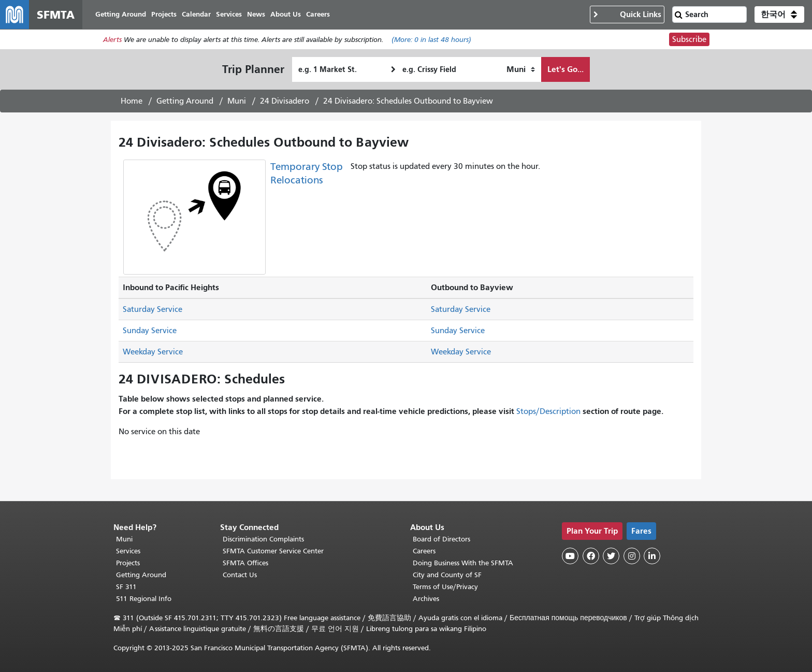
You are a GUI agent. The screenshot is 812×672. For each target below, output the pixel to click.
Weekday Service (153, 352)
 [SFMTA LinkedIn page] (652, 556)
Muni (237, 101)
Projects (128, 563)
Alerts (112, 40)
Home (132, 101)
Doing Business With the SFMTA (463, 563)
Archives (426, 599)
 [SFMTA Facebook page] (591, 556)
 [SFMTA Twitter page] (611, 556)
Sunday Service (150, 331)
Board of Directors (441, 539)
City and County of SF (447, 575)
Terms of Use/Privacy (445, 587)
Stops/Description (548, 411)
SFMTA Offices (245, 563)
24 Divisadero (285, 101)
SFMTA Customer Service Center (273, 551)
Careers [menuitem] (318, 14)
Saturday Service (153, 309)
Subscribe (689, 39)
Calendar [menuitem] (196, 14)
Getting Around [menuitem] (121, 14)
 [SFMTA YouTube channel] (570, 556)
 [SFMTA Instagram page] (632, 556)
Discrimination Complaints (263, 539)
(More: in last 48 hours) (431, 40)
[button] (779, 15)
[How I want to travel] (521, 69)
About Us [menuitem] (286, 14)
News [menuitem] (256, 14)
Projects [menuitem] (164, 14)
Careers (424, 551)
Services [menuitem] (229, 14)
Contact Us (240, 575)
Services (128, 551)
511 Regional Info (144, 599)
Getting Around (185, 101)
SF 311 (126, 587)
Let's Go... (565, 69)
